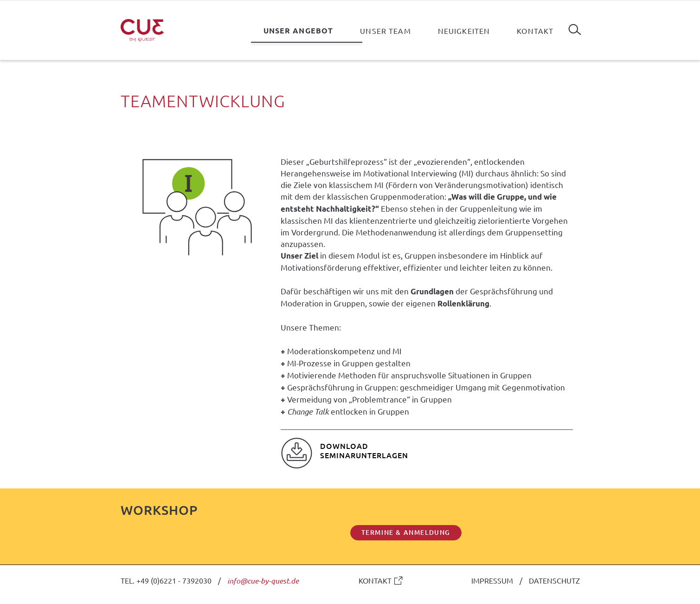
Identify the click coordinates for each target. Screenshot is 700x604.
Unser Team (385, 31)
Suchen (575, 26)
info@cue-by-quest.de (263, 581)
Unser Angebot (299, 30)
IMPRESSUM (492, 580)
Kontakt (535, 31)
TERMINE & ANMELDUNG (406, 532)
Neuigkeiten (464, 31)
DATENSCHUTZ (554, 580)
